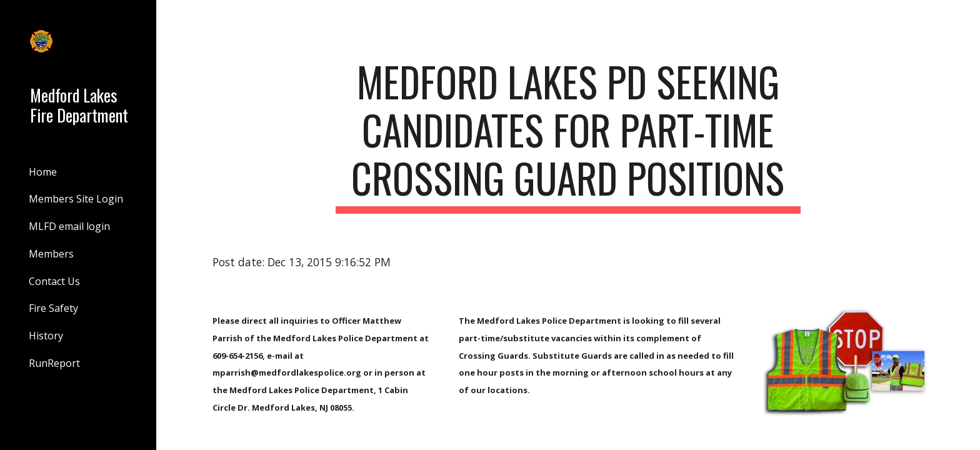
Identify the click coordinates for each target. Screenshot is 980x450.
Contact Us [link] (54, 281)
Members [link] (51, 254)
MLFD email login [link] (69, 226)
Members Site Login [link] (76, 199)
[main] (568, 136)
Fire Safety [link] (53, 308)
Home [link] (43, 172)
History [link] (46, 336)
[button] (965, 17)
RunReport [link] (54, 363)
